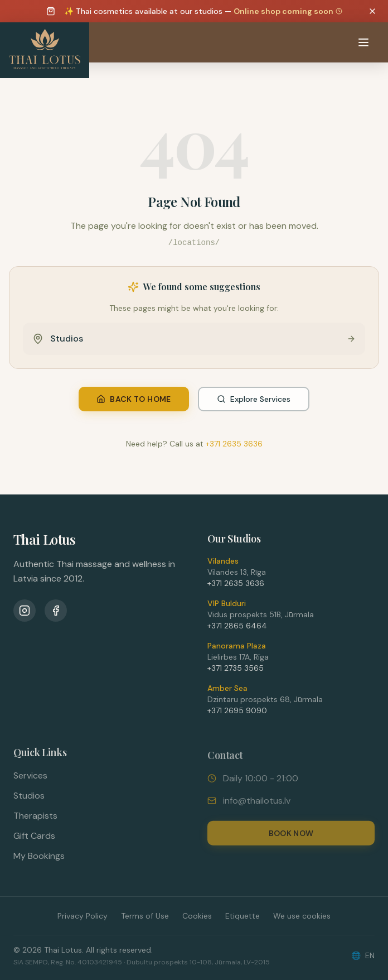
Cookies (197, 916)
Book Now (291, 839)
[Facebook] (56, 613)
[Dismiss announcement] (372, 11)
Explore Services (254, 399)
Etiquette (243, 916)
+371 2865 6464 (237, 630)
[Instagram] (25, 613)
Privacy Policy (83, 916)
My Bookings (39, 861)
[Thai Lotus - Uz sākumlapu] (45, 50)
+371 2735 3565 (236, 672)
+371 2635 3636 (234, 444)
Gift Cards (34, 841)
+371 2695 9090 (237, 714)
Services (30, 780)
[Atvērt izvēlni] (363, 42)
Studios (29, 801)
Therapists (35, 821)
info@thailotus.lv (257, 806)
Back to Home (134, 399)
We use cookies (302, 916)
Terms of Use (145, 916)
